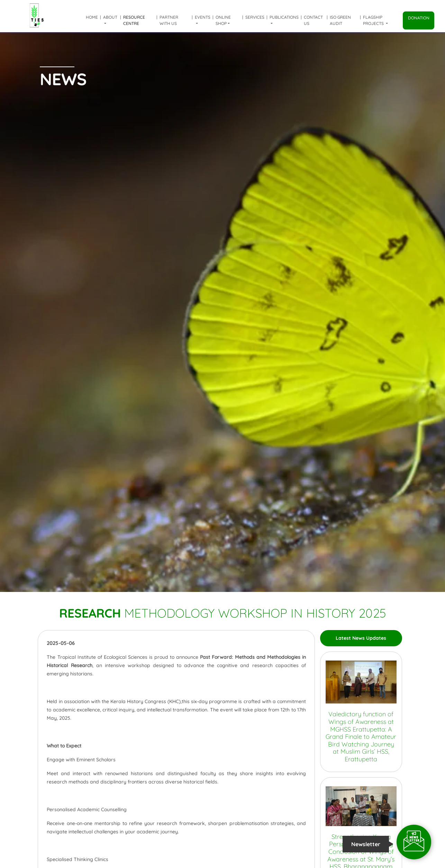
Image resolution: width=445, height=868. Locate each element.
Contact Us (313, 20)
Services (255, 17)
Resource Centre (134, 20)
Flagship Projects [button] (374, 20)
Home (92, 17)
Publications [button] (284, 17)
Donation (419, 18)
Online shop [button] (223, 20)
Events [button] (203, 17)
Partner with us (169, 20)
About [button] (110, 17)
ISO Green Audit (340, 20)
